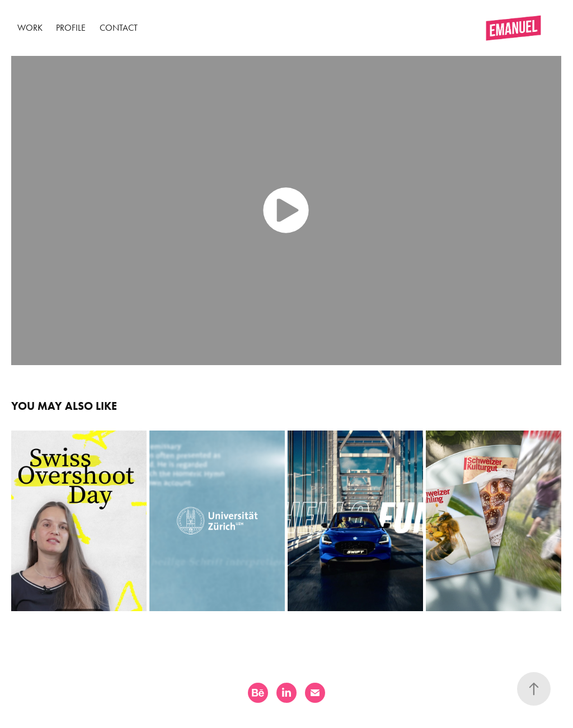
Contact (119, 28)
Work (30, 28)
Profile (71, 28)
